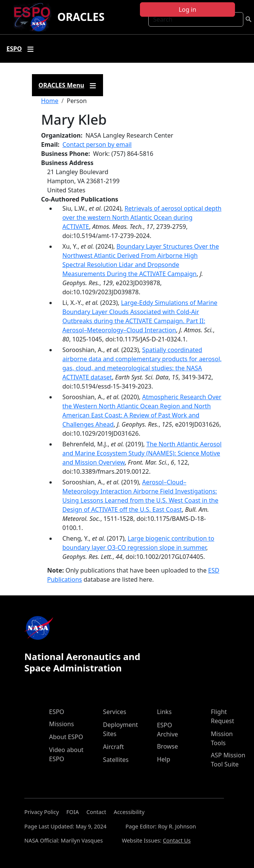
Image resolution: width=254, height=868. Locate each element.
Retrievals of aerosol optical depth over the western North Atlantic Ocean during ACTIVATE (142, 217)
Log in (187, 10)
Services (115, 712)
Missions (61, 724)
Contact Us (177, 840)
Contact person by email (97, 144)
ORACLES (81, 17)
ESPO (57, 712)
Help (164, 759)
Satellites (116, 760)
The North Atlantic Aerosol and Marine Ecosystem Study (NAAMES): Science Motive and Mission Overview (142, 453)
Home (50, 101)
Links (164, 712)
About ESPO (66, 737)
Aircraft (114, 747)
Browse (167, 746)
